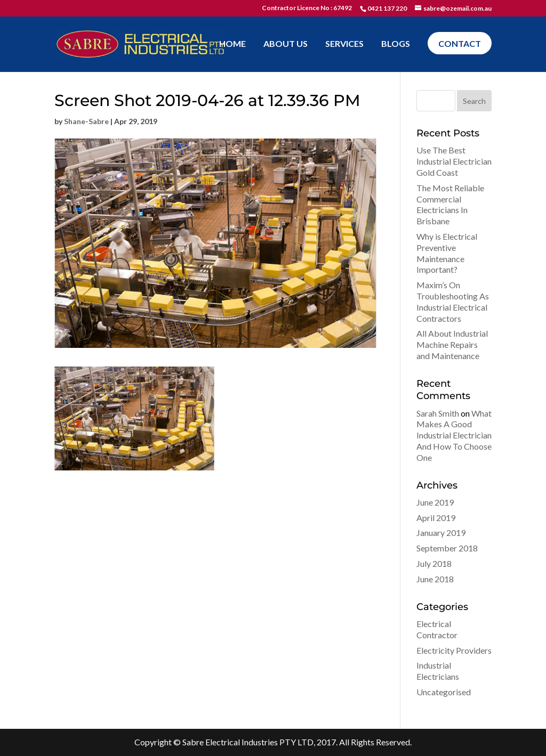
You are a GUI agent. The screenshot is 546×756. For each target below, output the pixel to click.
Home (232, 44)
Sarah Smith (438, 413)
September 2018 (447, 548)
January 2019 (441, 533)
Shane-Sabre (86, 121)
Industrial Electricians (438, 671)
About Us (286, 44)
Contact (460, 43)
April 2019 (436, 518)
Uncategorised (444, 692)
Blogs (396, 44)
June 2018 (435, 579)
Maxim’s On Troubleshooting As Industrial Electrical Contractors (453, 301)
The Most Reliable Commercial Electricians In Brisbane (450, 204)
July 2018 (434, 563)
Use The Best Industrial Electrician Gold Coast (454, 161)
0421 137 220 (387, 8)
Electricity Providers (454, 650)
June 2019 (435, 502)
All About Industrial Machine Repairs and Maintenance (452, 344)
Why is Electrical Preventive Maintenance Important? (447, 253)
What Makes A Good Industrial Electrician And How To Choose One (454, 435)
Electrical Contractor (437, 629)
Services (344, 44)
